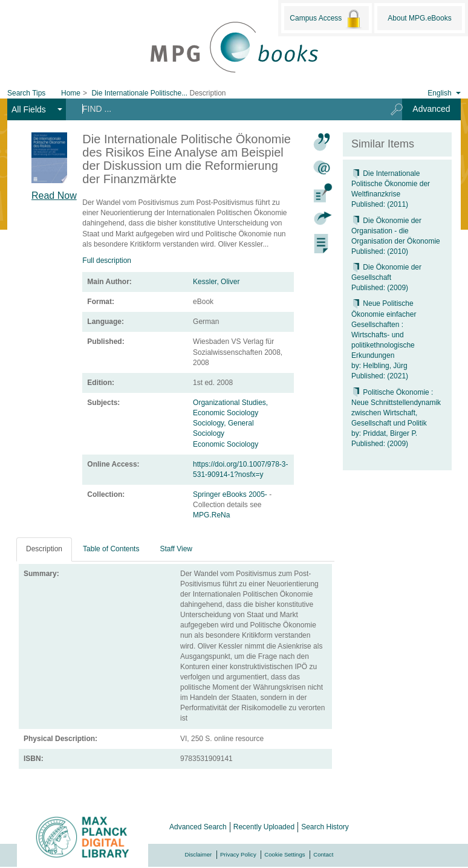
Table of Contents (111, 549)
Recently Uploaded (264, 827)
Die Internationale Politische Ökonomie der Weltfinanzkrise (391, 184)
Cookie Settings (284, 854)
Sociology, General (223, 423)
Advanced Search (198, 827)
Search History (325, 827)
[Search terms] (224, 109)
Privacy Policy (238, 854)
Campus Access (326, 19)
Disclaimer (199, 854)
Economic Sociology (226, 444)
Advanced (431, 109)
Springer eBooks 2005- (231, 494)
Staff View (176, 549)
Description (44, 549)
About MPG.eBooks (419, 18)
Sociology (209, 433)
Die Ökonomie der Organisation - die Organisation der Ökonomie (396, 231)
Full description (107, 261)
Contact (323, 854)
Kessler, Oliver (216, 282)
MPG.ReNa (211, 515)
